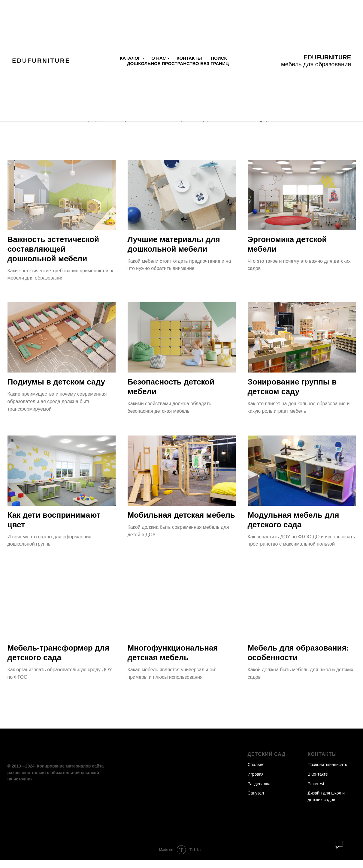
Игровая (256, 782)
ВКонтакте (318, 782)
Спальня (256, 772)
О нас (159, 58)
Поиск (219, 58)
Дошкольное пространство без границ (178, 63)
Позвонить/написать (327, 772)
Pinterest (316, 792)
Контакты (189, 58)
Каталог (130, 58)
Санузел (256, 801)
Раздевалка (259, 792)
